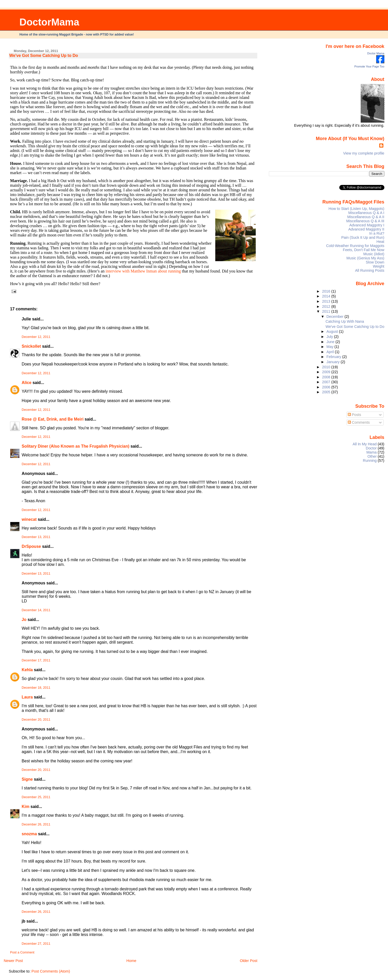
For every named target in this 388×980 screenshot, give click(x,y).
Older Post (249, 961)
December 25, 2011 (36, 797)
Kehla (27, 670)
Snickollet (31, 346)
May (330, 347)
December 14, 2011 (36, 610)
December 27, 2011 (36, 944)
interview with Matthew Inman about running (143, 271)
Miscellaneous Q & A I (366, 213)
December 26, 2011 (36, 824)
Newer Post (13, 961)
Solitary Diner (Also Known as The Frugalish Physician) (76, 446)
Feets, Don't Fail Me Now (364, 250)
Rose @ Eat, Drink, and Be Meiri (53, 419)
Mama (372, 452)
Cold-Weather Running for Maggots (355, 246)
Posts (354, 415)
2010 (327, 367)
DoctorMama (49, 22)
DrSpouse (31, 546)
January (333, 362)
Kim (26, 807)
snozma (29, 834)
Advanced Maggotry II (366, 229)
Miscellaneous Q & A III (365, 221)
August (333, 331)
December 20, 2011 (36, 720)
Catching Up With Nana (345, 321)
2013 (327, 301)
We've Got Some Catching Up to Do (44, 56)
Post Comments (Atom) (51, 971)
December (335, 317)
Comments (359, 422)
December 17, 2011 (36, 660)
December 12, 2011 (36, 337)
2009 (327, 372)
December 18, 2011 (36, 688)
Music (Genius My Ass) (365, 258)
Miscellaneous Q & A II (366, 217)
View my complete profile (364, 153)
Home (131, 961)
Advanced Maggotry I (367, 225)
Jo (24, 620)
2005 (327, 392)
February (334, 357)
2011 (327, 311)
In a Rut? (377, 233)
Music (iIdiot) (374, 254)
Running (370, 461)
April (331, 352)
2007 (327, 382)
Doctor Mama (376, 53)
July (330, 337)
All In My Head (365, 444)
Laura (27, 697)
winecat (29, 519)
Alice (27, 383)
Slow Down (375, 262)
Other (372, 456)
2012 (327, 306)
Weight (378, 266)
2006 (327, 387)
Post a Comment (22, 952)
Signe (27, 779)
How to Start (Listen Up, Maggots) (356, 209)
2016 (327, 291)
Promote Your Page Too (369, 66)
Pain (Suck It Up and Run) (363, 237)
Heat (380, 242)
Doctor (371, 448)
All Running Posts (370, 270)
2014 (327, 296)
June (331, 342)
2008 (327, 377)
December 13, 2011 (36, 537)
